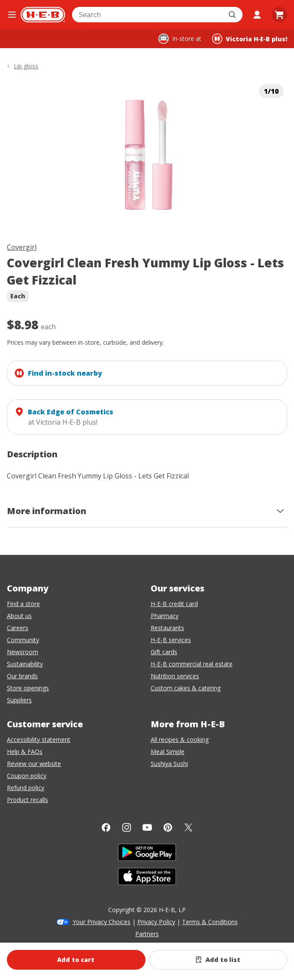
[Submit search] (233, 15)
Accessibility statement (39, 740)
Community (23, 640)
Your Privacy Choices (102, 922)
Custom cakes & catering (186, 688)
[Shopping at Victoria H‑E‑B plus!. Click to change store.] (250, 39)
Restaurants (167, 628)
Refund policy (26, 788)
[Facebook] (106, 827)
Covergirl (22, 247)
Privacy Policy (156, 922)
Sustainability (25, 664)
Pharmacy (165, 616)
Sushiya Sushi (169, 764)
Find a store (23, 604)
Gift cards (164, 652)
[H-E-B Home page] (43, 15)
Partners (147, 934)
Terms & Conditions (210, 922)
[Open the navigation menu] (12, 15)
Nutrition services (175, 676)
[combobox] (148, 15)
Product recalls (27, 800)
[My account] (257, 15)
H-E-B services (171, 640)
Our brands (22, 676)
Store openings (28, 688)
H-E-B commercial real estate (192, 664)
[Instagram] (127, 827)
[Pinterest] (168, 827)
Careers (18, 628)
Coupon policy (27, 776)
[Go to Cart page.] (279, 15)
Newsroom (23, 652)
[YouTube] (147, 827)
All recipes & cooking (180, 740)
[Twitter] (188, 827)
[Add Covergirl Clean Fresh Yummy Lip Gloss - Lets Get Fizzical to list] (218, 960)
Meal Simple (168, 752)
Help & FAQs (25, 752)
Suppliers (19, 700)
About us (19, 616)
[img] (147, 155)
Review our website (34, 764)
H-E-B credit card (174, 604)
